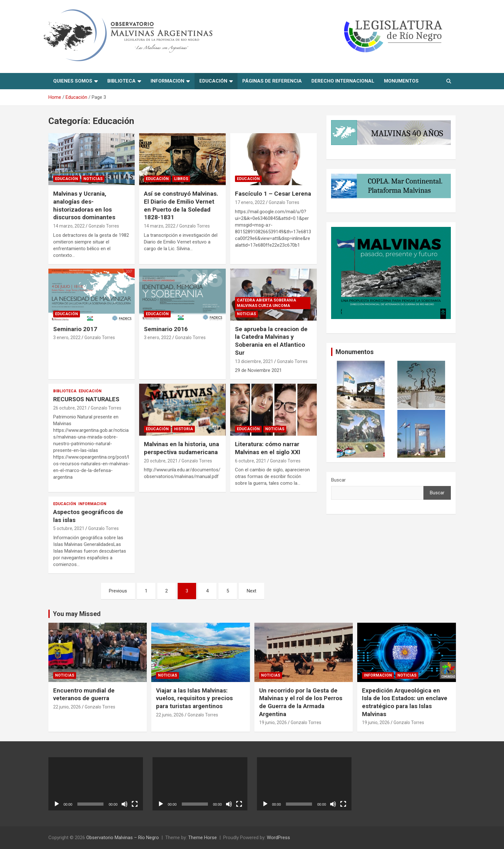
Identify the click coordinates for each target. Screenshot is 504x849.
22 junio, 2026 (67, 707)
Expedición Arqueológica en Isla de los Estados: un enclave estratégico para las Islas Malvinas (405, 702)
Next (252, 591)
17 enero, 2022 (250, 202)
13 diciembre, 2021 (254, 361)
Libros (181, 179)
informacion (167, 81)
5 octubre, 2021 (69, 528)
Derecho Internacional (343, 81)
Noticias (93, 179)
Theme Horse (202, 838)
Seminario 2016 (166, 329)
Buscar (338, 480)
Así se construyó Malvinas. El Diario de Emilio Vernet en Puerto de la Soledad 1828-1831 (181, 205)
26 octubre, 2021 (70, 408)
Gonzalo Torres (104, 226)
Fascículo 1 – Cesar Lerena (273, 194)
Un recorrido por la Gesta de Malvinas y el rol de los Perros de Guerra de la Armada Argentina (301, 702)
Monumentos (401, 81)
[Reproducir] (57, 804)
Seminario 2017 (75, 329)
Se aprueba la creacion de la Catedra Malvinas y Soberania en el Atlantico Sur (271, 341)
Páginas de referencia (272, 81)
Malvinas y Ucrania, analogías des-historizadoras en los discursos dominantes (84, 205)
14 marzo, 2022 (69, 226)
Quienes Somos (73, 81)
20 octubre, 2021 (161, 461)
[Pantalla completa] (135, 804)
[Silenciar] (124, 804)
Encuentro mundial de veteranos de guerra (84, 694)
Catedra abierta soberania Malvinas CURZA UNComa (266, 303)
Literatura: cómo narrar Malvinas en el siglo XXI (268, 448)
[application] (96, 784)
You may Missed (77, 614)
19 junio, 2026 (273, 722)
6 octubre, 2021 (251, 461)
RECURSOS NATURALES (86, 399)
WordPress (278, 838)
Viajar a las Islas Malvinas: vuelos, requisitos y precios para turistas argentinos (194, 698)
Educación (213, 81)
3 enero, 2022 (67, 337)
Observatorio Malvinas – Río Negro (123, 838)
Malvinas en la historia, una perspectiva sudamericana (181, 448)
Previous (118, 591)
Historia (184, 429)
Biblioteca (121, 81)
